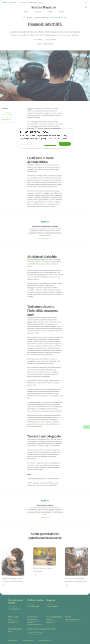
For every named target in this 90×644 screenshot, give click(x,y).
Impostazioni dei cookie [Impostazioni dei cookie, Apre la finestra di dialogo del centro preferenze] (27, 144)
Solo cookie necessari (50, 144)
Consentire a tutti (65, 144)
